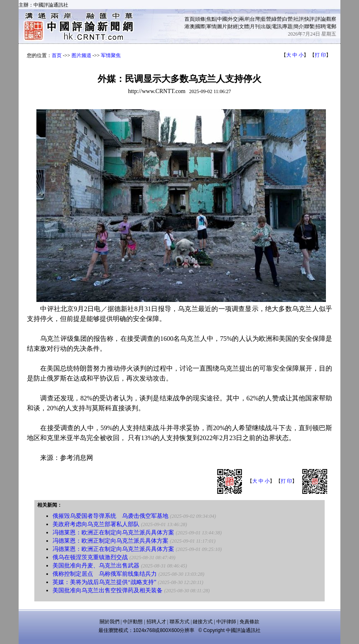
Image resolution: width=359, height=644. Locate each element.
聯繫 (309, 26)
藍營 (266, 19)
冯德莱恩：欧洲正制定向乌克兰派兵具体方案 (110, 541)
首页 (57, 55)
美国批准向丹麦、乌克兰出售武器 (96, 566)
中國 (222, 19)
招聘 (321, 26)
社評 (299, 19)
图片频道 (81, 55)
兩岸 (244, 19)
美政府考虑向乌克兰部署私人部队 (96, 524)
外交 (233, 19)
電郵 (331, 26)
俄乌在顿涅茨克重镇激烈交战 (90, 557)
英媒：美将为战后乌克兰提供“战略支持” (104, 582)
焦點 (211, 19)
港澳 (189, 26)
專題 (287, 26)
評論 (321, 19)
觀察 (331, 19)
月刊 (255, 26)
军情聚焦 (111, 55)
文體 (244, 26)
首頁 (189, 19)
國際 (200, 26)
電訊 (277, 26)
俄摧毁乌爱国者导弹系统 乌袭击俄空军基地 (110, 516)
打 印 (320, 55)
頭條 (200, 19)
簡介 (299, 26)
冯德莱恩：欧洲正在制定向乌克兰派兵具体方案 (113, 533)
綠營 (277, 19)
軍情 (211, 26)
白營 (287, 19)
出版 (266, 26)
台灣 (255, 19)
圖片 (222, 26)
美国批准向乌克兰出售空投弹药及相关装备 (108, 590)
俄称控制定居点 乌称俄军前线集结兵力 (105, 574)
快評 (309, 19)
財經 (233, 26)
